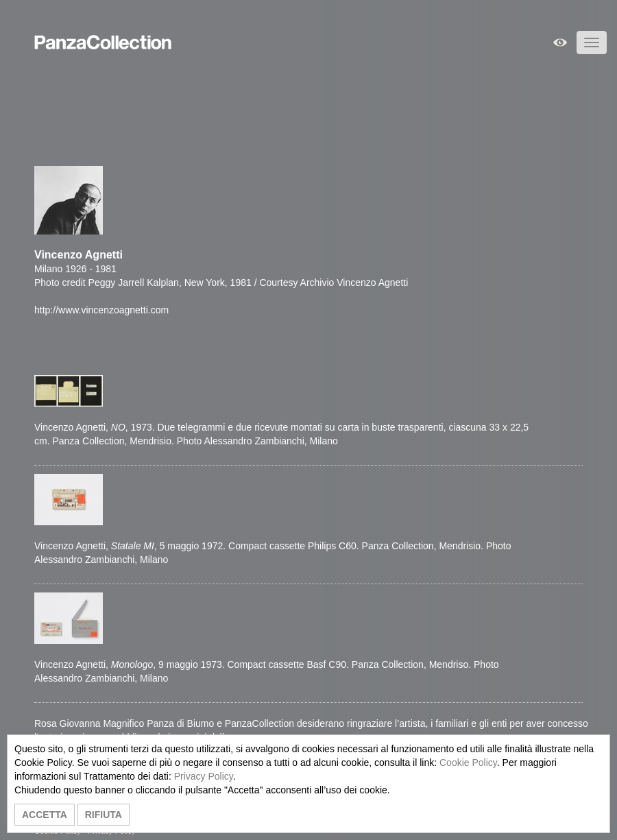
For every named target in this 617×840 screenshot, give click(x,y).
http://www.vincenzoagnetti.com (101, 310)
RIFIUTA (104, 815)
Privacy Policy (204, 776)
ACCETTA (45, 815)
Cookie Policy (468, 763)
